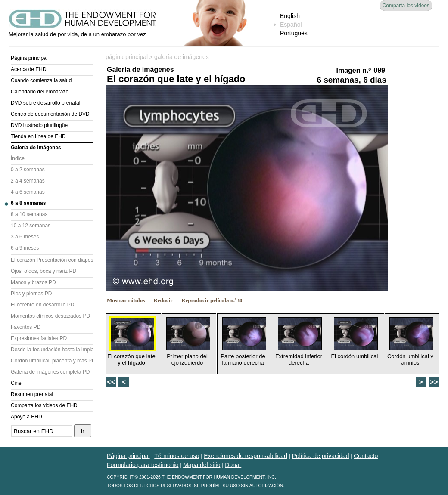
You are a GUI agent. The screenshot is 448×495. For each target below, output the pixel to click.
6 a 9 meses (25, 248)
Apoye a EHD (26, 417)
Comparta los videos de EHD (44, 405)
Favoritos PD (26, 327)
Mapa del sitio (202, 465)
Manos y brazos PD (33, 282)
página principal (127, 57)
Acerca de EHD (29, 69)
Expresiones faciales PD (39, 338)
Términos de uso (177, 456)
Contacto (366, 456)
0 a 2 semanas (28, 170)
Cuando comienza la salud (41, 80)
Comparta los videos (406, 6)
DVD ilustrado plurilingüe (39, 125)
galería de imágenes (182, 57)
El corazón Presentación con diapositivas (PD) (52, 260)
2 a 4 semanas (28, 181)
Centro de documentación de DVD (50, 114)
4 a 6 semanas (28, 192)
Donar (233, 465)
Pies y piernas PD (31, 294)
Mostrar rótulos (126, 300)
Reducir (163, 300)
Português (294, 33)
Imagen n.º (353, 70)
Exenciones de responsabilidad (246, 456)
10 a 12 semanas (31, 226)
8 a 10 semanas (29, 214)
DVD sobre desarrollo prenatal (45, 103)
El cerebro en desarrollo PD (42, 305)
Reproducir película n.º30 (212, 300)
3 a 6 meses (25, 237)
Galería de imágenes (36, 148)
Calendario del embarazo (40, 92)
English (290, 16)
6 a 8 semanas (28, 203)
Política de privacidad (321, 456)
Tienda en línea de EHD (38, 136)
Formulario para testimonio (143, 465)
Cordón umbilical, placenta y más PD (52, 361)
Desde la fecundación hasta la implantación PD (52, 350)
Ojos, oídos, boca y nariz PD (44, 271)
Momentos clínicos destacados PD (50, 316)
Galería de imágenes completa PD (50, 372)
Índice (18, 158)
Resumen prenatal (32, 394)
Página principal (29, 58)
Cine (16, 383)
